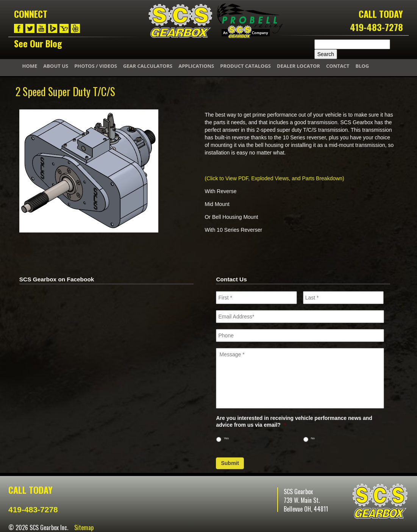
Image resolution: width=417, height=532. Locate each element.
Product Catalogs (245, 66)
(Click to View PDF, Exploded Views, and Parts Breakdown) (274, 178)
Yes (226, 438)
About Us (56, 66)
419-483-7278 (376, 27)
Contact (338, 66)
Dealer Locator (298, 66)
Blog (362, 66)
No (313, 438)
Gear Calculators (148, 66)
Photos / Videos (96, 66)
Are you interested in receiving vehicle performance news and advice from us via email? (294, 421)
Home (30, 66)
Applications (196, 66)
